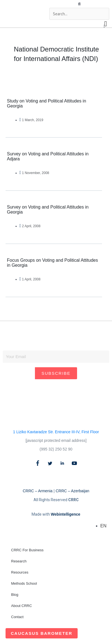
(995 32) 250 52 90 (56, 449)
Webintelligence (65, 514)
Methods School (24, 583)
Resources (20, 572)
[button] (79, 4)
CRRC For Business (27, 550)
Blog (15, 595)
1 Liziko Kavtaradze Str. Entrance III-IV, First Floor (56, 432)
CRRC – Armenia (38, 491)
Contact (17, 617)
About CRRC (21, 606)
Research (19, 561)
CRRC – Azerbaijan (72, 491)
